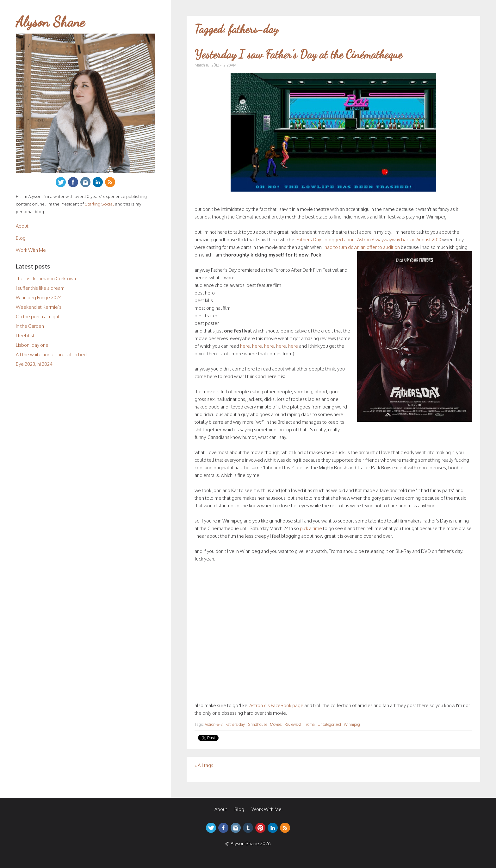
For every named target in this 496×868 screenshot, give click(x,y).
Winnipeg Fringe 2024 (39, 298)
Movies (276, 724)
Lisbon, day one (32, 345)
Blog (21, 238)
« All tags (204, 765)
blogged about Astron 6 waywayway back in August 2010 (383, 240)
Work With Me (31, 250)
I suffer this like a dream (40, 288)
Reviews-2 (293, 724)
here (245, 346)
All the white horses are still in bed (51, 355)
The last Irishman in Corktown (46, 279)
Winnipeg (352, 724)
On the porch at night (38, 317)
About (22, 226)
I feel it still (27, 336)
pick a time (311, 528)
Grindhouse (257, 724)
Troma (309, 724)
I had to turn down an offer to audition (361, 247)
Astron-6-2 (214, 724)
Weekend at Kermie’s (39, 307)
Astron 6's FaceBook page (276, 705)
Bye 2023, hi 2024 (34, 364)
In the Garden (30, 326)
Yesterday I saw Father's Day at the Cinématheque (298, 54)
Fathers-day (235, 724)
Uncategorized (329, 724)
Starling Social (99, 204)
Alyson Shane (50, 22)
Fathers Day (309, 240)
